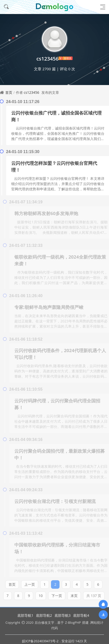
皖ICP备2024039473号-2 (40, 641)
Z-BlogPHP (73, 622)
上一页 (30, 583)
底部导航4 (81, 615)
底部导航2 (44, 615)
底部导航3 (63, 615)
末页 (74, 594)
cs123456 (32, 92)
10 (41, 594)
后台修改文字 (44, 622)
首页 (9, 92)
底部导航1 (25, 615)
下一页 (57, 594)
